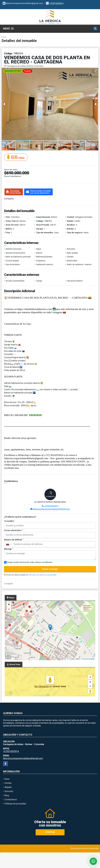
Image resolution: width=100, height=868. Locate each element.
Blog (7, 795)
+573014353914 (56, 3)
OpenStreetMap (89, 659)
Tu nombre (10, 521)
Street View (16, 157)
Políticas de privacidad (15, 804)
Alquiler (8, 787)
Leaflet (72, 659)
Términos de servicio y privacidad (43, 575)
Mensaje (9, 549)
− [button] (9, 609)
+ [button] (9, 605)
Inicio (4, 37)
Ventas (8, 783)
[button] (96, 70)
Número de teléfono (14, 540)
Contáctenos (11, 800)
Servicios (9, 791)
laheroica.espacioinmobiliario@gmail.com (51, 509)
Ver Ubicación (42, 686)
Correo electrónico (13, 530)
